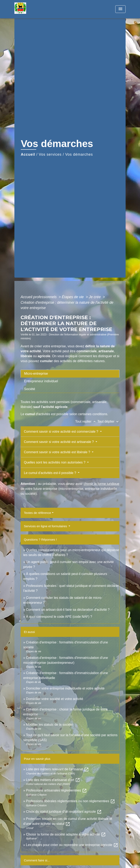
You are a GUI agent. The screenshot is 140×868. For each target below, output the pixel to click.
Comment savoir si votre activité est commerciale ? (61, 432)
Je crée (95, 297)
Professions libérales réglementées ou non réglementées (70, 801)
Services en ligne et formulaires (46, 526)
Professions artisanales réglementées (56, 790)
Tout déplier (108, 421)
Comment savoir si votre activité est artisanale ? (59, 442)
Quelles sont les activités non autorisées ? (55, 462)
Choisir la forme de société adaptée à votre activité (66, 834)
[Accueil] (30, 9)
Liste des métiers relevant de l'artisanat (57, 769)
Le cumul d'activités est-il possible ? (50, 473)
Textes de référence (37, 513)
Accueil (28, 154)
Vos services (50, 154)
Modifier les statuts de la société (49, 725)
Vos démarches (79, 154)
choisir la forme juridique (101, 484)
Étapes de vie (73, 297)
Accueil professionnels (39, 297)
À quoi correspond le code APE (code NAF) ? (59, 617)
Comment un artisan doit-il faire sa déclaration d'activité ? (68, 610)
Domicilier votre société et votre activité (55, 699)
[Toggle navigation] (120, 9)
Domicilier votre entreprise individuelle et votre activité (66, 688)
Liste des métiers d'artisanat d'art (53, 780)
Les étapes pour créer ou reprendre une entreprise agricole (72, 845)
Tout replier (86, 421)
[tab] (70, 374)
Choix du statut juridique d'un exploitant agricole (64, 812)
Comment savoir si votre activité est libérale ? (57, 452)
